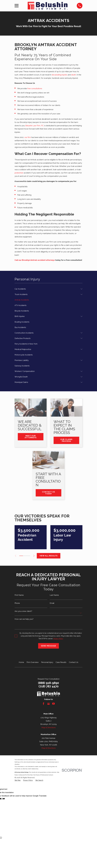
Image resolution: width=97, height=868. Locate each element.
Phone (17, 603)
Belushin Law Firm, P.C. (35, 126)
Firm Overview (33, 662)
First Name (19, 595)
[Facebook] (44, 704)
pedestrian (19, 173)
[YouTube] (53, 704)
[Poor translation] (3, 799)
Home (21, 662)
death (74, 75)
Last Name (54, 595)
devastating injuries (60, 75)
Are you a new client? (23, 611)
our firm (28, 137)
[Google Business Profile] (49, 704)
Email (52, 603)
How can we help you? (24, 619)
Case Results (61, 662)
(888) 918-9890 (48, 683)
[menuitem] (47, 289)
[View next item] (35, 556)
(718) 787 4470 (49, 686)
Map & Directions (49, 727)
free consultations (35, 88)
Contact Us (74, 662)
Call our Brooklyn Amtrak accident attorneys (35, 260)
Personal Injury (47, 662)
